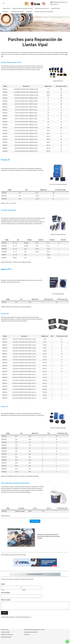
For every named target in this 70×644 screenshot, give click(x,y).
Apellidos (24, 590)
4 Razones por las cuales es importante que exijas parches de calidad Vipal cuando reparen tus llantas (48, 536)
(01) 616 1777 (55, 4)
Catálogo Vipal (35, 521)
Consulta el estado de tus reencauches (44, 12)
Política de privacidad (6, 637)
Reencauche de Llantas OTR (42, 8)
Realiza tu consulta (6, 600)
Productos (5, 12)
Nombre (3, 584)
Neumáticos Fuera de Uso (18, 12)
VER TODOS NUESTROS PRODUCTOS (35, 574)
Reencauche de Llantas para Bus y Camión (23, 8)
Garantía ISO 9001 (55, 8)
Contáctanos (29, 12)
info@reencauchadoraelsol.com (59, 2)
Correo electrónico (6, 592)
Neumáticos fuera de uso (7, 634)
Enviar (4, 612)
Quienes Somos (6, 8)
